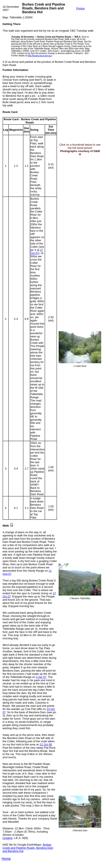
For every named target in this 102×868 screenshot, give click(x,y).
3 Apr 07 (41, 677)
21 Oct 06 (46, 744)
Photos (80, 8)
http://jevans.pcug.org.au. (40, 56)
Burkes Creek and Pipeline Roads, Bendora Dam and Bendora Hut (28, 848)
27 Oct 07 (37, 252)
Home (6, 859)
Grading (7, 838)
